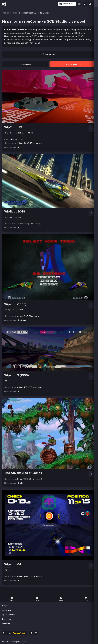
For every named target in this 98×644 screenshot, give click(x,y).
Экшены (9, 133)
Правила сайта (9, 615)
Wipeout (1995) (76, 36)
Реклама (6, 623)
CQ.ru (6, 642)
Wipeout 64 (13, 564)
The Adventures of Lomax (23, 473)
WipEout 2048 (83, 40)
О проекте (7, 606)
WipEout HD (13, 127)
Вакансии (6, 619)
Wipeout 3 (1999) (31, 36)
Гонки (31, 133)
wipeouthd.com (17, 139)
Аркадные (20, 133)
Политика (6, 610)
